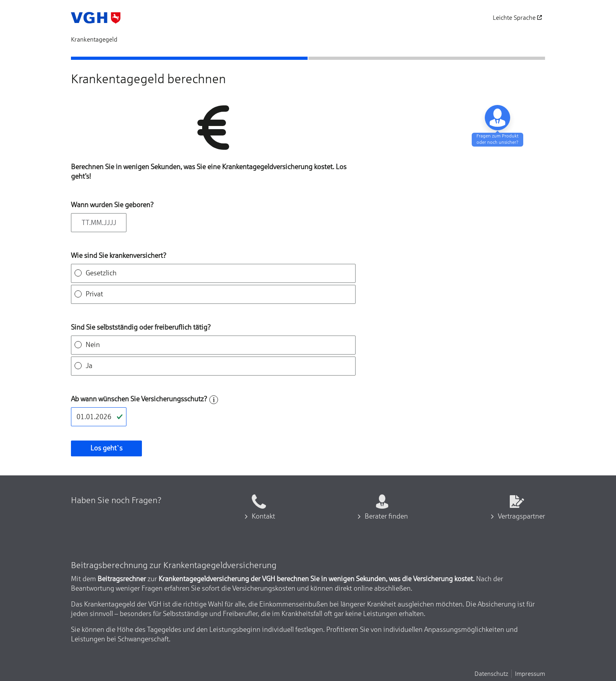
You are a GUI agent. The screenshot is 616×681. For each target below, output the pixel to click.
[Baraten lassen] (497, 118)
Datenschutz (491, 673)
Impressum (530, 673)
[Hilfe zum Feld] (214, 400)
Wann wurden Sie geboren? (112, 205)
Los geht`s (106, 448)
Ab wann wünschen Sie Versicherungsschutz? (139, 399)
